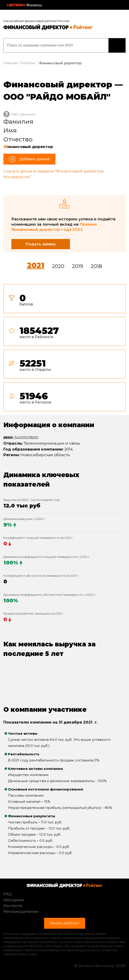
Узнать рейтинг (117, 45)
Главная (11, 63)
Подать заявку (41, 244)
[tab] (64, 350)
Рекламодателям (21, 911)
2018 (96, 266)
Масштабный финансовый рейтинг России (36, 21)
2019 (78, 266)
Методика (14, 900)
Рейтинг (28, 63)
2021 (36, 265)
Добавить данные (34, 159)
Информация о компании (49, 425)
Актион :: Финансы (24, 5)
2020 (58, 266)
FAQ (7, 894)
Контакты (13, 906)
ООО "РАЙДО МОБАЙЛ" (57, 97)
